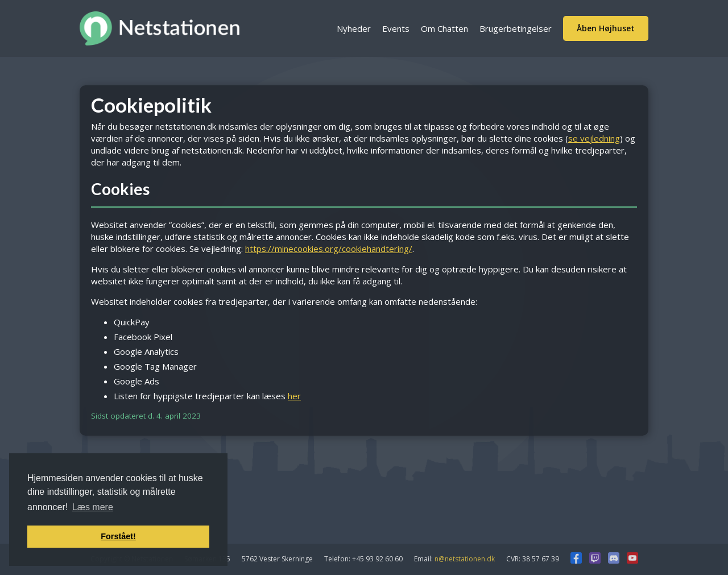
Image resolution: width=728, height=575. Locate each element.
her (294, 396)
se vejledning (594, 138)
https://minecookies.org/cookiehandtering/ (329, 249)
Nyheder (354, 28)
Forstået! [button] (118, 536)
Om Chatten (444, 28)
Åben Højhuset (606, 28)
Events (396, 28)
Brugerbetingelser (516, 28)
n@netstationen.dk (465, 559)
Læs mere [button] (93, 507)
